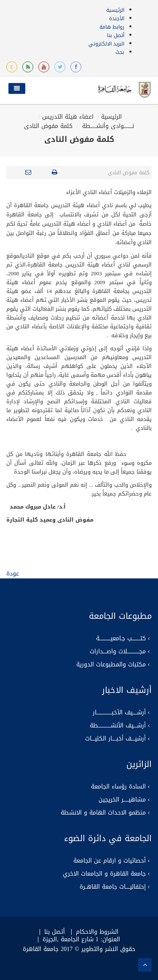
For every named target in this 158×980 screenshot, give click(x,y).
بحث (120, 52)
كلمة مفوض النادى (48, 126)
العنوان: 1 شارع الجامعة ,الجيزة (81, 940)
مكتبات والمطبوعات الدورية (111, 665)
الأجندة (117, 19)
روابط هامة (112, 27)
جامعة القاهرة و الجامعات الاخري (104, 874)
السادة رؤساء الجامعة (118, 787)
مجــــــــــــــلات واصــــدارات (118, 652)
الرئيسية (115, 10)
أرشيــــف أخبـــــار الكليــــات (115, 739)
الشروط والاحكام (97, 932)
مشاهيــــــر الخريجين (122, 800)
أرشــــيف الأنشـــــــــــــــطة (118, 726)
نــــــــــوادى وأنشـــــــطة (107, 126)
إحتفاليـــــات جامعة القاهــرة (113, 887)
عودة (13, 574)
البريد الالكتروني (106, 44)
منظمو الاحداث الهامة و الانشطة (103, 813)
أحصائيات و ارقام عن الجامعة (110, 861)
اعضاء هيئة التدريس (68, 117)
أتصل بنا (116, 35)
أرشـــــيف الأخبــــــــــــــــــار (119, 713)
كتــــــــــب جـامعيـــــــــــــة (121, 639)
